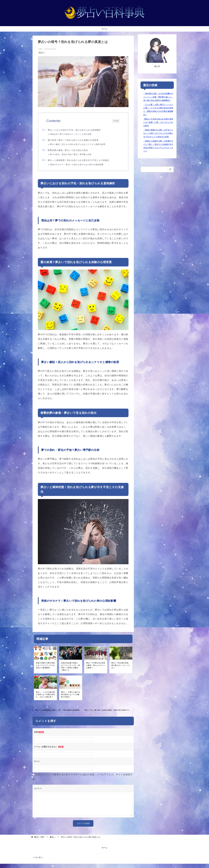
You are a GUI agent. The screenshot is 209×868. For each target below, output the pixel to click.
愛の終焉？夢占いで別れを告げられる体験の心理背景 (78, 141)
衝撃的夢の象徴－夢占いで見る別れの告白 (73, 152)
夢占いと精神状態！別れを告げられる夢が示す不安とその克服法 (83, 163)
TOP (39, 841)
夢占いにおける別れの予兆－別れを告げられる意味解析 (79, 130)
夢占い (41, 53)
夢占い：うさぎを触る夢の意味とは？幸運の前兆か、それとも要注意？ (45, 699)
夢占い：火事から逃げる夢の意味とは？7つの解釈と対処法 (71, 699)
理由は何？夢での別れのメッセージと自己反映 (75, 134)
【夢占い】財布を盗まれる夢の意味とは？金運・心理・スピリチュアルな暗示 (158, 122)
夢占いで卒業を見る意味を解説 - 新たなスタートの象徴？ (96, 670)
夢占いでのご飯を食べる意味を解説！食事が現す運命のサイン (108, 714)
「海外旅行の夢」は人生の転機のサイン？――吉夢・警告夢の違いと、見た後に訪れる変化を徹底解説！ (158, 97)
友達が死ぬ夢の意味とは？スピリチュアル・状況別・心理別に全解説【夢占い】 (71, 671)
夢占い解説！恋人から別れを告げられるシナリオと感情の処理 (82, 145)
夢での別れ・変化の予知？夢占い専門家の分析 (75, 156)
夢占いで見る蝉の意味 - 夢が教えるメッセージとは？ (121, 670)
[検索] (170, 169)
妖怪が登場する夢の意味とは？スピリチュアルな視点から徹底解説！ (45, 670)
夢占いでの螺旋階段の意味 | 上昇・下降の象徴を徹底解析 (57, 714)
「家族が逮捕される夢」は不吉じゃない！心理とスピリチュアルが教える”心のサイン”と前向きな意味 (158, 133)
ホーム (104, 29)
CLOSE (116, 121)
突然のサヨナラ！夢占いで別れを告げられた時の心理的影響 (81, 167)
